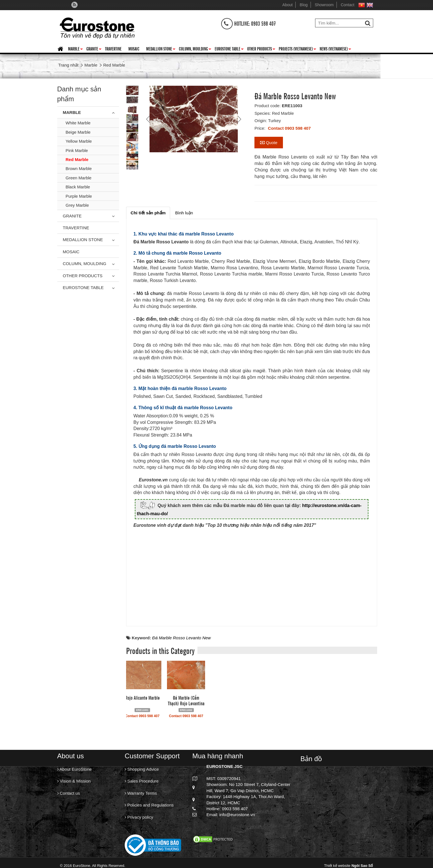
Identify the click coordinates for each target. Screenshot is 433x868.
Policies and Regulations (149, 805)
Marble (75, 50)
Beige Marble (78, 132)
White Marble (78, 123)
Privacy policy (139, 817)
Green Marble (79, 178)
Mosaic (134, 49)
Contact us (69, 793)
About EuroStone (75, 769)
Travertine (113, 49)
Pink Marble (77, 150)
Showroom (324, 5)
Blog (304, 5)
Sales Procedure (142, 781)
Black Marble (78, 187)
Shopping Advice (142, 769)
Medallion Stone (161, 50)
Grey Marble (77, 205)
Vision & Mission (74, 781)
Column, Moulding (195, 50)
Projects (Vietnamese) (297, 50)
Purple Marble (79, 196)
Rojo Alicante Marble (142, 697)
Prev (149, 119)
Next (239, 119)
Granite (94, 50)
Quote (269, 143)
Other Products (261, 50)
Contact (348, 5)
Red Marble (77, 159)
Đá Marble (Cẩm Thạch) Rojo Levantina (186, 700)
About (288, 5)
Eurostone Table (229, 50)
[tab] (148, 213)
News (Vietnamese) (335, 50)
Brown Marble (79, 168)
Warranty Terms (141, 793)
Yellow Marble (79, 141)
